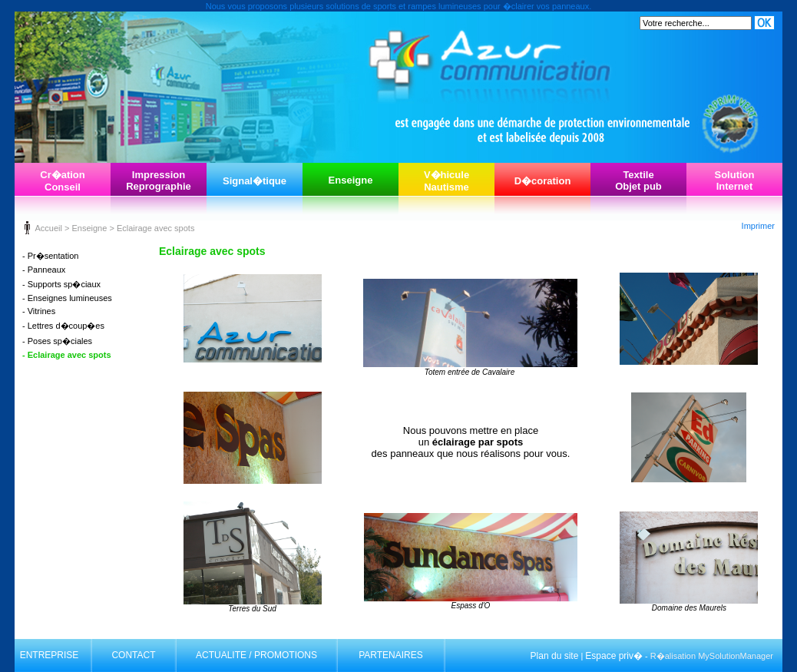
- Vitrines (39, 311)
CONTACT (133, 655)
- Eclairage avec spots (67, 355)
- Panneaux (44, 270)
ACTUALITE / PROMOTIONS (256, 655)
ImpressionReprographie (159, 180)
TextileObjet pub (638, 180)
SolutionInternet (735, 180)
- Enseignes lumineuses (67, 298)
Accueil (48, 228)
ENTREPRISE (50, 655)
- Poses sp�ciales (57, 341)
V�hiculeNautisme (446, 181)
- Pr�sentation (50, 256)
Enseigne (351, 180)
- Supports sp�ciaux (61, 284)
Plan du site (555, 656)
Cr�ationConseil (63, 181)
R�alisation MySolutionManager (712, 656)
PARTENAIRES (391, 655)
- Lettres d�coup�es (63, 326)
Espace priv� (614, 656)
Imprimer (758, 226)
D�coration (543, 181)
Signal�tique (255, 181)
